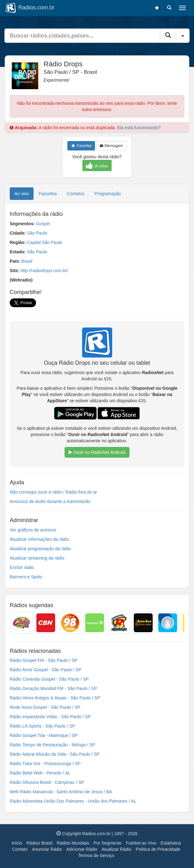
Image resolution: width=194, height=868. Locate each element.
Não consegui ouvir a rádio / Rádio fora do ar (53, 492)
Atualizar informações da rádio (39, 539)
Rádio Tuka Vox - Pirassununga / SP (45, 764)
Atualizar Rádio (116, 849)
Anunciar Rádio (47, 849)
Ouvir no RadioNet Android (97, 452)
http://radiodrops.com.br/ (44, 271)
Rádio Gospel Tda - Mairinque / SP (44, 735)
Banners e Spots (26, 577)
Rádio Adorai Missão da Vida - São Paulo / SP (55, 754)
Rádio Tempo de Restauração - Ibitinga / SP (52, 745)
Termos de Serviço (96, 855)
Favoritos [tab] (48, 194)
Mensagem (111, 146)
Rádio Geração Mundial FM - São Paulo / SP (53, 688)
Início (17, 843)
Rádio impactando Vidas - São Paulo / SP (50, 717)
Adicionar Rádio (82, 849)
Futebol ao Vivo (141, 843)
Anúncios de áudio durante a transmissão (50, 501)
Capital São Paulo (45, 242)
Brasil (27, 261)
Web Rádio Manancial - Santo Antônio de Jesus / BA (61, 792)
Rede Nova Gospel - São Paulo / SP (45, 707)
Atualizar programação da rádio (40, 549)
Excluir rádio (22, 567)
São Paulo (37, 233)
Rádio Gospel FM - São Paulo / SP (44, 660)
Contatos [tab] (76, 194)
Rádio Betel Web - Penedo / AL (40, 773)
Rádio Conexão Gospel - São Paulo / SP (49, 679)
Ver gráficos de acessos (33, 530)
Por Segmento (107, 843)
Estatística (171, 843)
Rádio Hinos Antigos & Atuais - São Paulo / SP (55, 698)
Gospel (43, 224)
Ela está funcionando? (139, 128)
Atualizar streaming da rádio (37, 558)
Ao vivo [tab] (22, 194)
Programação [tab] (108, 194)
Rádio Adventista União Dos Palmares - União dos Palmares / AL (73, 801)
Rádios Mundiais (73, 843)
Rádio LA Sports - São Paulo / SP (42, 726)
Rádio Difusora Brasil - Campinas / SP (47, 782)
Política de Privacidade (158, 849)
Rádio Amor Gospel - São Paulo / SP (46, 670)
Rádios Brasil (39, 843)
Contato (20, 849)
